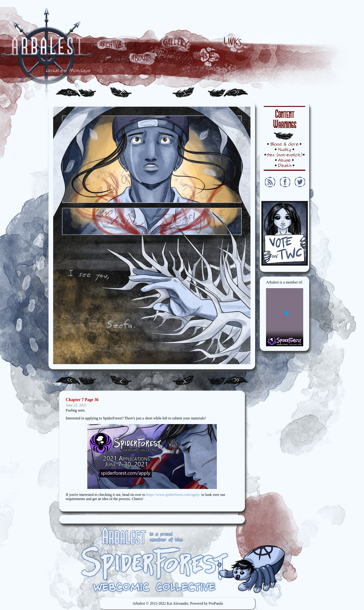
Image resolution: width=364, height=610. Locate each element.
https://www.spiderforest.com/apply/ (173, 495)
